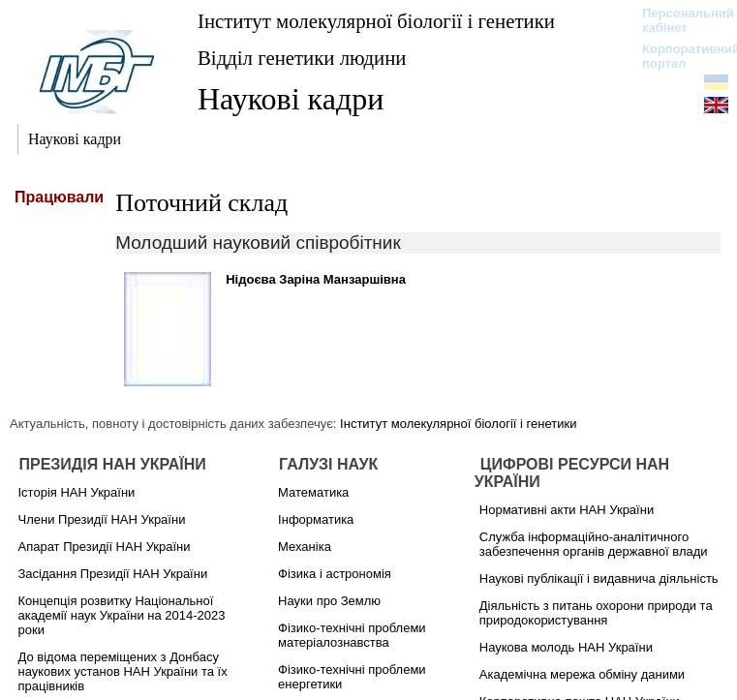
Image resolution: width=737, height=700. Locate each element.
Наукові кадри (291, 99)
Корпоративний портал (678, 56)
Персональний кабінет (678, 20)
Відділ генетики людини (302, 58)
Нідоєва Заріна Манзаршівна (316, 279)
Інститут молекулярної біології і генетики (376, 21)
